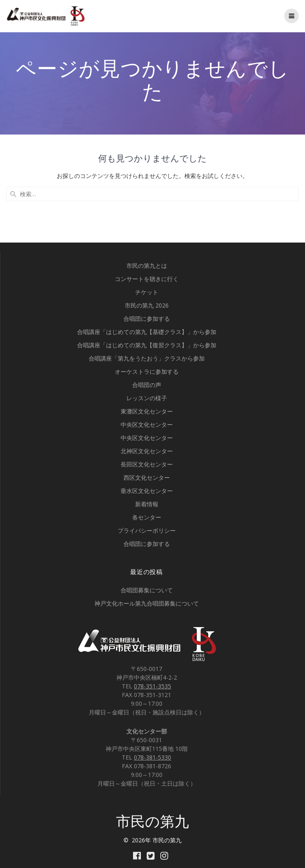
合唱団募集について (147, 590)
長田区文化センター (147, 464)
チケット (147, 292)
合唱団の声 (147, 385)
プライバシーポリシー (147, 530)
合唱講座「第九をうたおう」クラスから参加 (147, 358)
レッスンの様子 (147, 398)
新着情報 (147, 504)
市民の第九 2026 (147, 305)
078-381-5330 (152, 757)
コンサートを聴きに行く (147, 279)
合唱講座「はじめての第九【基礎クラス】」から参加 (147, 332)
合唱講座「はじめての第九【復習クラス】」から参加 (147, 345)
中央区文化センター (147, 424)
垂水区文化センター (147, 491)
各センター (147, 517)
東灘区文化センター (147, 411)
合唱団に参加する (147, 319)
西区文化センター (147, 477)
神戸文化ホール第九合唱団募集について (147, 603)
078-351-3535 (152, 686)
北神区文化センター (147, 451)
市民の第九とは (147, 266)
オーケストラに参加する (147, 371)
